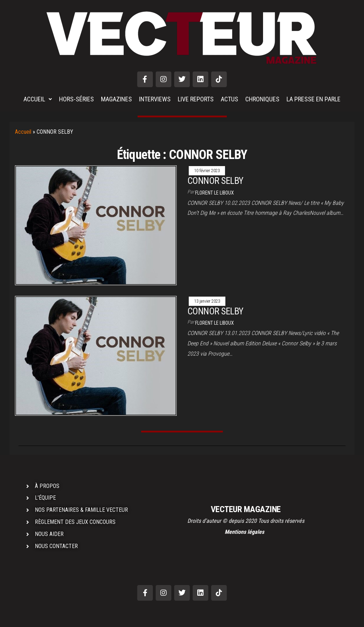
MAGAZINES (116, 99)
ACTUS (229, 99)
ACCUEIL (38, 99)
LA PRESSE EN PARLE (314, 99)
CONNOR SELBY (215, 181)
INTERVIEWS (155, 99)
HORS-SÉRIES (76, 99)
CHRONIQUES (262, 99)
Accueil (23, 132)
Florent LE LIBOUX (215, 193)
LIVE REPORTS (196, 99)
